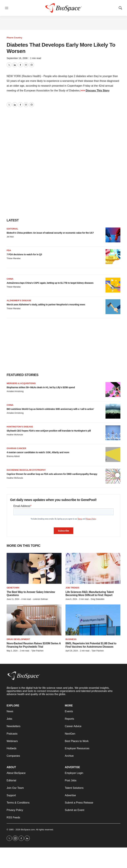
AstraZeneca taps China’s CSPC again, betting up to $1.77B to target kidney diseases (50, 283)
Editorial (12, 229)
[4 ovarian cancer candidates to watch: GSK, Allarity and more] (113, 455)
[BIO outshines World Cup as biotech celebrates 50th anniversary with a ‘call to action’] (113, 411)
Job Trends (72, 588)
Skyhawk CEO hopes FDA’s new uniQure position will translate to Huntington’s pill (49, 431)
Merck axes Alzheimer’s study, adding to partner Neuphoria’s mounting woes (46, 305)
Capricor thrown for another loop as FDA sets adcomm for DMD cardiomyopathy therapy (52, 474)
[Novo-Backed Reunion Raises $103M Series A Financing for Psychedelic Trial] (34, 620)
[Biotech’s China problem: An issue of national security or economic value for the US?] (113, 235)
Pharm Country (14, 38)
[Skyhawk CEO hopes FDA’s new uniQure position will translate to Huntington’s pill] (113, 433)
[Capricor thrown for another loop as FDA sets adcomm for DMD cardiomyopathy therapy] (113, 476)
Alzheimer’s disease (19, 300)
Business (71, 639)
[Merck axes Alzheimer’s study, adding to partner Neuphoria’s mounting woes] (113, 307)
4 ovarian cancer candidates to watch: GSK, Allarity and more (38, 452)
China (10, 279)
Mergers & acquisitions (21, 383)
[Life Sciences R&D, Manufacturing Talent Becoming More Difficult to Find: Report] (93, 568)
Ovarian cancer (16, 448)
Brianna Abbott (13, 456)
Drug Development (18, 639)
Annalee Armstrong (15, 391)
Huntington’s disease (20, 427)
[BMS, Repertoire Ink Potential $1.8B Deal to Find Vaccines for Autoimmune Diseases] (93, 620)
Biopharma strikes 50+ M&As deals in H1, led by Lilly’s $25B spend (41, 387)
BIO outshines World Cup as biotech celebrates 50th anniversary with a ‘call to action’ (50, 409)
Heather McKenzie (15, 435)
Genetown (13, 588)
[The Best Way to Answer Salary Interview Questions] (34, 568)
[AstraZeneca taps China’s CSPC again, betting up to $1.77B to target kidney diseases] (113, 285)
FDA (9, 250)
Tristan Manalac (14, 258)
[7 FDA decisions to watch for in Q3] (113, 257)
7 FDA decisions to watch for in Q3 (24, 254)
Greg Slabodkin (98, 599)
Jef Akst (10, 237)
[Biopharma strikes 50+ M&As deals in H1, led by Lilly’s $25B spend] (113, 390)
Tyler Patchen (37, 651)
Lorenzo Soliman (40, 599)
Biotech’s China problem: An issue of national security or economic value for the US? (50, 233)
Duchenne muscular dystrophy (26, 470)
